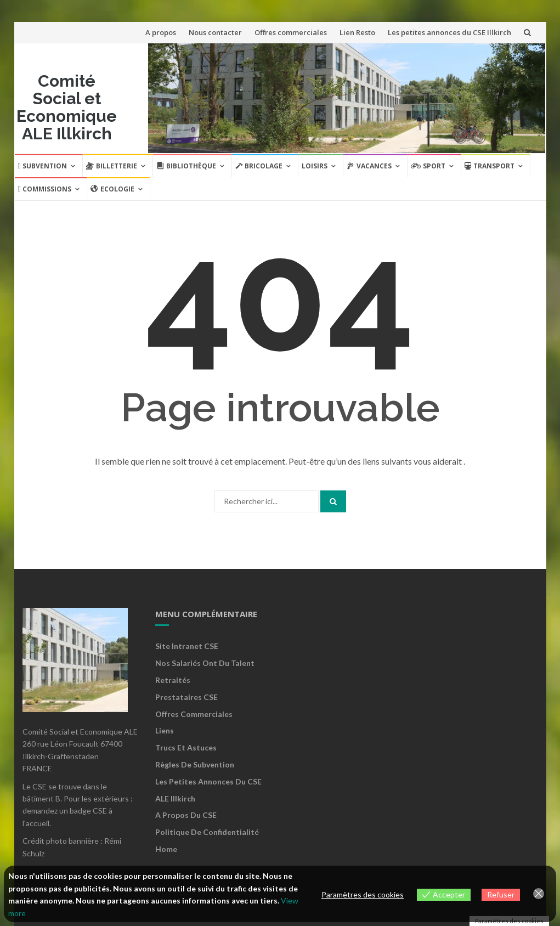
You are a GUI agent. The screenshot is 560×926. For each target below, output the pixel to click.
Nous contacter (215, 32)
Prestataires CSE (186, 697)
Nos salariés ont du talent (205, 663)
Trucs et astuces (186, 747)
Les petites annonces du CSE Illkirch (449, 32)
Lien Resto (357, 32)
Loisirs (315, 166)
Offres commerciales (291, 32)
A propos (161, 32)
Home (166, 849)
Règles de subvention (195, 764)
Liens (165, 730)
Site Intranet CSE (187, 646)
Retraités (173, 680)
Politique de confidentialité (207, 832)
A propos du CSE (186, 815)
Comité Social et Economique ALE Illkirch (67, 107)
